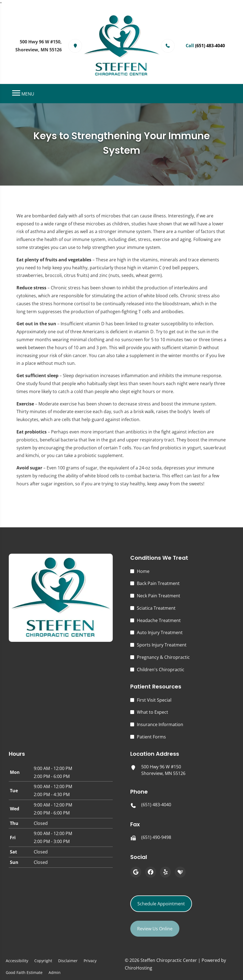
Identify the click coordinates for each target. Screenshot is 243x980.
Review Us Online (155, 929)
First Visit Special (154, 700)
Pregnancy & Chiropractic (163, 657)
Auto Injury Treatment (160, 632)
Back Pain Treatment (158, 583)
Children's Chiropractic (161, 670)
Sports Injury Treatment (162, 645)
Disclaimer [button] (68, 961)
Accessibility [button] (17, 961)
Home (143, 571)
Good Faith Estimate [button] (24, 972)
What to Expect (152, 712)
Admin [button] (55, 972)
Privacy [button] (90, 961)
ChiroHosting (139, 968)
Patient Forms (151, 737)
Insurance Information (160, 724)
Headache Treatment (159, 620)
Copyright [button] (43, 961)
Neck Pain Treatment (159, 596)
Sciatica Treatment (156, 608)
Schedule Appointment (161, 904)
